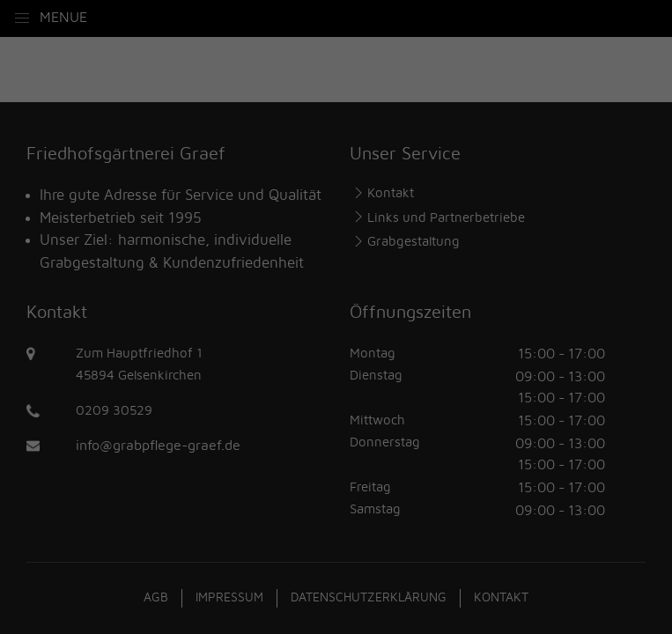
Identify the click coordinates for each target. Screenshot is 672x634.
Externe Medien (493, 339)
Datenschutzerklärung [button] (344, 543)
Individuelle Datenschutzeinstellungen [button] (336, 505)
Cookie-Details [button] (251, 543)
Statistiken (312, 339)
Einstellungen (182, 299)
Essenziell (150, 339)
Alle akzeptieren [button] (336, 402)
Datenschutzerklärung (291, 281)
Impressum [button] (428, 543)
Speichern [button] (336, 453)
